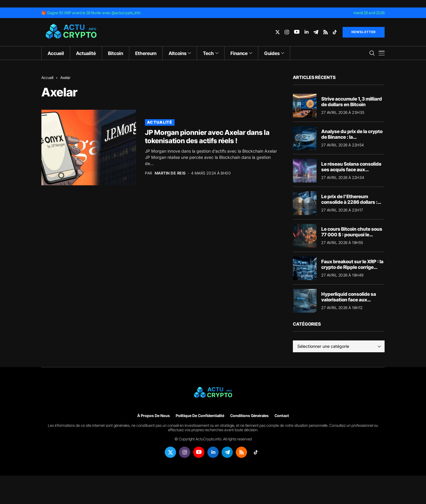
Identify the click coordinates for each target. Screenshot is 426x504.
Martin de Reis (170, 173)
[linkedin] (306, 32)
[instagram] (287, 32)
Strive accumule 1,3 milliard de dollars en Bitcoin (352, 102)
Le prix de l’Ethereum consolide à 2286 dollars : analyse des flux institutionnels (349, 205)
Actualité (160, 122)
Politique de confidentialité (200, 416)
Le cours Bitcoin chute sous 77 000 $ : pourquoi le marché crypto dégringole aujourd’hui (352, 238)
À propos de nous (154, 416)
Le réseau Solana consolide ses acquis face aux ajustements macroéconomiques (351, 172)
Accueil (47, 77)
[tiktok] (335, 32)
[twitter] (277, 32)
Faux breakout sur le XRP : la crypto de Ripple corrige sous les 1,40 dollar (352, 267)
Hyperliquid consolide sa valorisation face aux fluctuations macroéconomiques (349, 303)
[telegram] (316, 32)
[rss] (326, 32)
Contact (282, 416)
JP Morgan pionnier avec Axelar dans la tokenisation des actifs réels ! (207, 137)
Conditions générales (249, 416)
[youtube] (297, 32)
